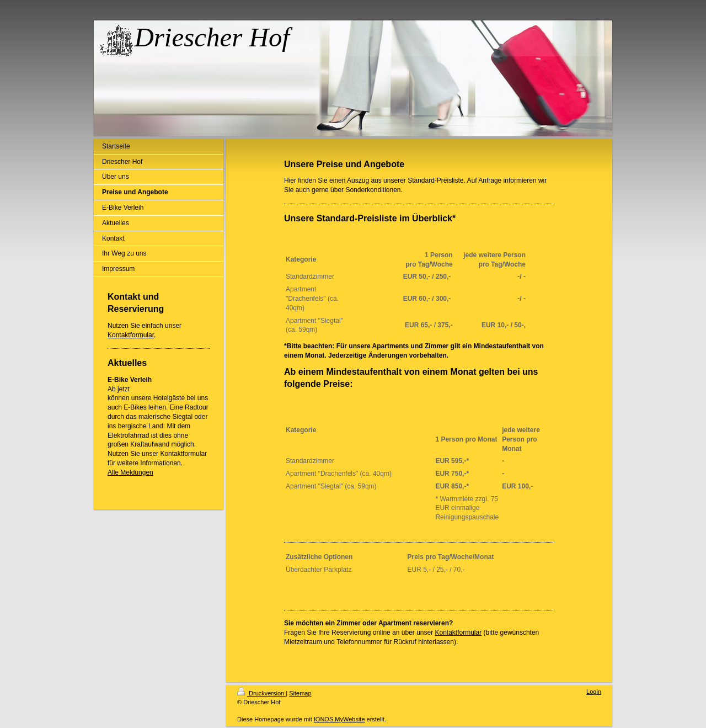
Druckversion (261, 693)
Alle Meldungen (130, 472)
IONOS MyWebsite (339, 719)
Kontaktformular (131, 335)
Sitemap (300, 693)
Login (594, 692)
